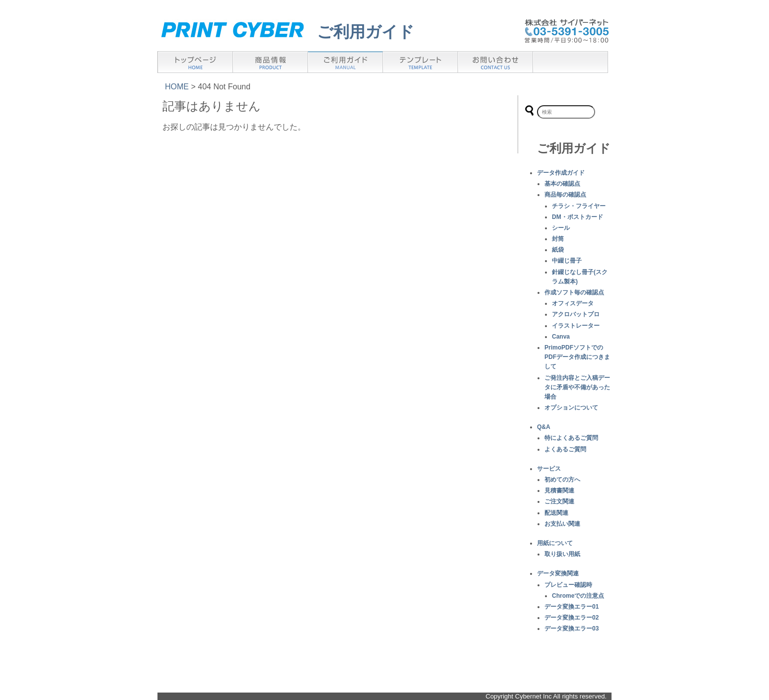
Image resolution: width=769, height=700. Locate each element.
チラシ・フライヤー (579, 206)
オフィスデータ (573, 303)
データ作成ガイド (561, 173)
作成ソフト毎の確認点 (574, 292)
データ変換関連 (558, 573)
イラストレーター (576, 326)
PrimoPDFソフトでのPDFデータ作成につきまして (577, 357)
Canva (561, 337)
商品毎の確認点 (565, 195)
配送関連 (556, 513)
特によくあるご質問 (571, 438)
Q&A (544, 427)
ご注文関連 (559, 501)
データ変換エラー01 (572, 607)
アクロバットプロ (576, 314)
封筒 (558, 239)
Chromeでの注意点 (578, 596)
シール (561, 228)
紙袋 (558, 250)
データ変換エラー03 (572, 629)
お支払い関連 (562, 524)
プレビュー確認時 (568, 585)
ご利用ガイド (366, 32)
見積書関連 (559, 490)
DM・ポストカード (577, 217)
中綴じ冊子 (567, 261)
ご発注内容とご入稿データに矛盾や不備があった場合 (577, 387)
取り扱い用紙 (562, 554)
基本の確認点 (562, 184)
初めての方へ (562, 480)
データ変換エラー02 (572, 618)
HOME (177, 87)
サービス (549, 469)
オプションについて (571, 408)
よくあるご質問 (565, 449)
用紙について (555, 543)
